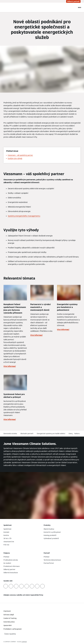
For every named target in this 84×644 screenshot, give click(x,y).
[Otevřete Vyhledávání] (75, 7)
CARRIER (24, 642)
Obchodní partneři (27, 434)
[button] (77, 434)
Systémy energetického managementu (24, 216)
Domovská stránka (10, 434)
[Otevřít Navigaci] (80, 7)
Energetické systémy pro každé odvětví (51, 434)
